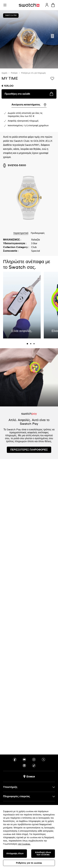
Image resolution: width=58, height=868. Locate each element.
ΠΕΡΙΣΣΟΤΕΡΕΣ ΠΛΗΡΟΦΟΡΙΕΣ (29, 450)
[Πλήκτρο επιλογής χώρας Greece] (29, 776)
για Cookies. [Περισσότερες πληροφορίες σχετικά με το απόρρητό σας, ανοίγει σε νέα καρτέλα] (24, 844)
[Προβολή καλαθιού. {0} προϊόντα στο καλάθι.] (53, 5)
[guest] (47, 5)
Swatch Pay (11, 16)
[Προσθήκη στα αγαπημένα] (52, 78)
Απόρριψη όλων (15, 854)
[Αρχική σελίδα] (29, 5)
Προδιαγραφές (38, 233)
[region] (29, 836)
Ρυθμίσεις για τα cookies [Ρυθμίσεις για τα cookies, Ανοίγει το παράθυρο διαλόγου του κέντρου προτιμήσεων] (29, 863)
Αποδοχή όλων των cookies (43, 854)
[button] (5, 5)
